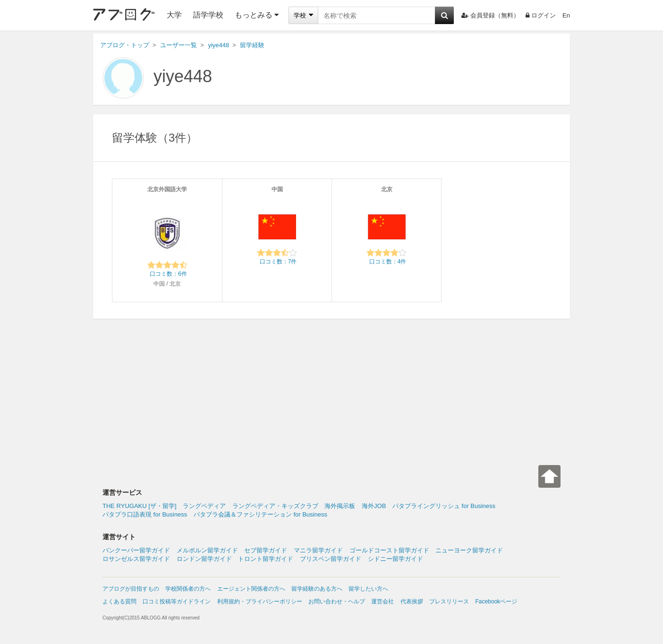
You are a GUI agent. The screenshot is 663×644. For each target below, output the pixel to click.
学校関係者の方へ (188, 589)
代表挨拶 (412, 602)
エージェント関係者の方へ (251, 589)
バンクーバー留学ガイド (136, 550)
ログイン (541, 15)
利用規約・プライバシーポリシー (260, 602)
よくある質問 (119, 602)
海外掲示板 (340, 506)
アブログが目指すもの (131, 589)
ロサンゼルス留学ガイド (136, 559)
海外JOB (374, 506)
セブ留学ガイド (266, 550)
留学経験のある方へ (317, 589)
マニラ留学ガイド (318, 550)
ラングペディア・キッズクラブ (275, 506)
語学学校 (208, 15)
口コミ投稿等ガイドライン (177, 602)
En (566, 15)
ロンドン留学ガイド (204, 559)
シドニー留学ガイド (395, 559)
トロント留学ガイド (266, 559)
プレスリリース (449, 602)
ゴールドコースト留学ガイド (389, 550)
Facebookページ (496, 602)
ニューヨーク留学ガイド (469, 550)
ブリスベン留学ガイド (331, 559)
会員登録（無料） (490, 15)
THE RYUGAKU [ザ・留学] (140, 506)
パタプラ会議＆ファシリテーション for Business (260, 514)
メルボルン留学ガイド (207, 550)
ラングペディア (204, 506)
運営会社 (382, 602)
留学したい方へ (368, 589)
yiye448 (183, 76)
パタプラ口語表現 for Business (145, 514)
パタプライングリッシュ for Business (444, 506)
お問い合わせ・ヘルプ (337, 602)
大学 (174, 15)
